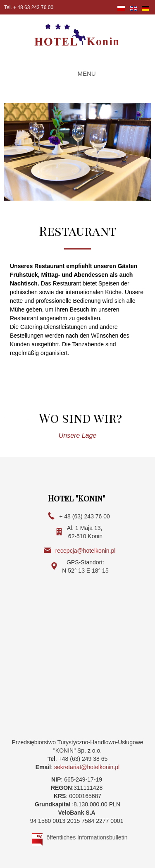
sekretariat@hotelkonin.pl (87, 767)
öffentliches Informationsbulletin (87, 837)
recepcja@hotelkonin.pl (86, 551)
